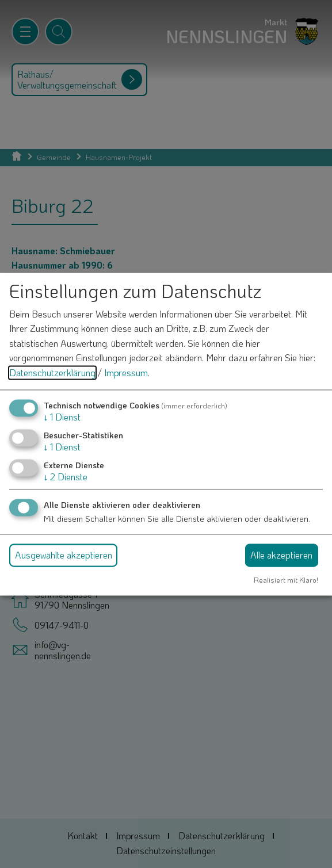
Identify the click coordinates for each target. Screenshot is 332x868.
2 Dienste (66, 477)
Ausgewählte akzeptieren (64, 555)
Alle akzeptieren (281, 555)
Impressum (126, 372)
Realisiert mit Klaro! (286, 580)
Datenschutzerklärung (52, 372)
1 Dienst (62, 417)
